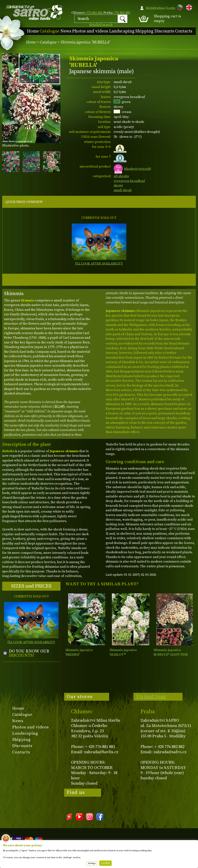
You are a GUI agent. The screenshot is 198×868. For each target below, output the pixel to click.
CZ (179, 7)
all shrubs (121, 176)
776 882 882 (122, 13)
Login (171, 8)
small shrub (123, 190)
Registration (155, 8)
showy (118, 185)
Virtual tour (151, 697)
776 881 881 (95, 13)
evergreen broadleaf (129, 181)
